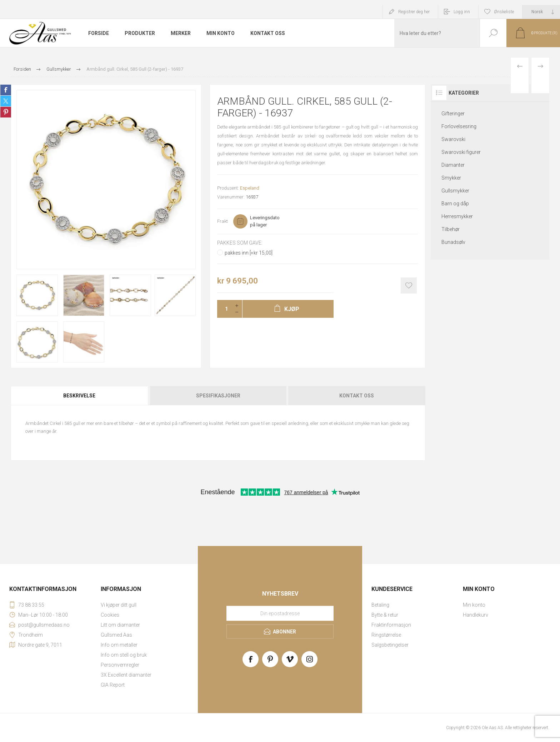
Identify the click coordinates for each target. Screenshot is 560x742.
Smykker (451, 178)
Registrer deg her (414, 12)
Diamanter (453, 165)
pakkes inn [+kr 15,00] (249, 253)
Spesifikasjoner (218, 396)
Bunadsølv (453, 242)
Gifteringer (453, 114)
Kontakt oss (357, 396)
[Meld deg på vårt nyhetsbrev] (280, 613)
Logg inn (462, 12)
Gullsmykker (455, 191)
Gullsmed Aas (116, 635)
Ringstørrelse (386, 635)
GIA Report (113, 685)
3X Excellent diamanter (126, 675)
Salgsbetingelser (390, 645)
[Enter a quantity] (224, 309)
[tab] (80, 396)
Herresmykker (457, 216)
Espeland (250, 188)
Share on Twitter (6, 101)
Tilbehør (451, 229)
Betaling (380, 605)
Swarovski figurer (461, 152)
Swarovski (453, 139)
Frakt (222, 221)
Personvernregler (120, 665)
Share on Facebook (6, 90)
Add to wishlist (409, 285)
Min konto (474, 605)
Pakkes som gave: (240, 243)
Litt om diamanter (120, 625)
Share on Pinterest (6, 112)
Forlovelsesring (459, 126)
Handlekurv (476, 615)
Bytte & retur (385, 615)
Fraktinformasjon (391, 625)
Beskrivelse (79, 396)
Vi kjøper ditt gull (119, 605)
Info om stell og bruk (124, 655)
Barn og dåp (455, 204)
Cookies (110, 615)
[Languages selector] (541, 12)
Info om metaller (119, 645)
